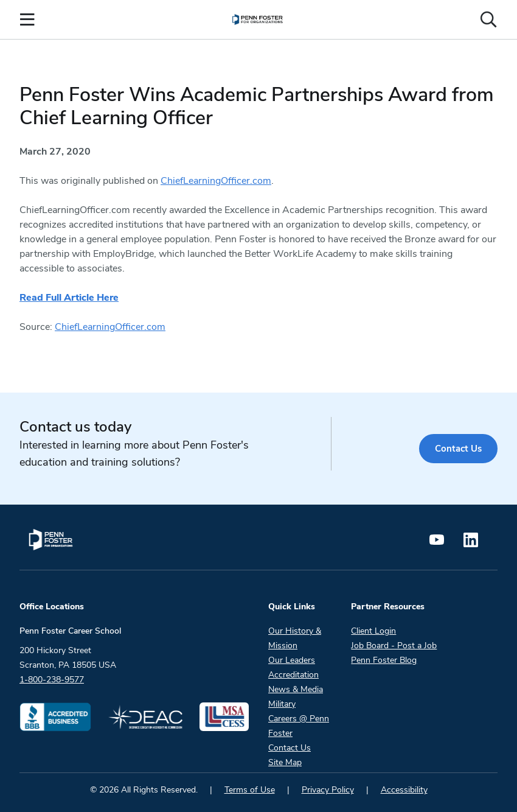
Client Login (373, 631)
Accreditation (293, 675)
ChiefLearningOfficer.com (216, 181)
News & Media (296, 689)
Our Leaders (292, 660)
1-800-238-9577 (52, 680)
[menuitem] (258, 19)
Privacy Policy (328, 790)
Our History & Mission (295, 638)
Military (282, 704)
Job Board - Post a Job (394, 646)
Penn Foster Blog (384, 660)
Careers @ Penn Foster (299, 726)
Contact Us (458, 449)
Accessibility (404, 790)
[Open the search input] (488, 19)
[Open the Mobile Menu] (27, 19)
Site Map (285, 762)
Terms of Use (250, 790)
